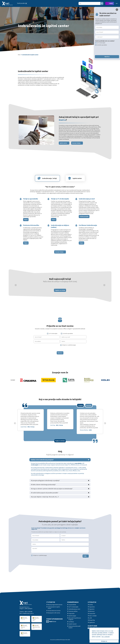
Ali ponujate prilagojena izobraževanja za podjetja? (45, 487)
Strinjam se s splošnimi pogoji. (40, 562)
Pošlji (85, 563)
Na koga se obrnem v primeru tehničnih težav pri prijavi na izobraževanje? (52, 495)
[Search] (89, 3)
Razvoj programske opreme (55, 605)
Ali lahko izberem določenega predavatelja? (43, 491)
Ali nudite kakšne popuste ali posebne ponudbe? (45, 499)
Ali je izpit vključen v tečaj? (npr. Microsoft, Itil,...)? (45, 503)
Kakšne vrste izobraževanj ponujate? (42, 466)
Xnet (19, 55)
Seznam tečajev (76, 150)
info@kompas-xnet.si (28, 613)
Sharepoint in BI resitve (54, 613)
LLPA (90, 618)
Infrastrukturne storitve (54, 611)
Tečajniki (80, 412)
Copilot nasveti (73, 624)
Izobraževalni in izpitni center (30, 55)
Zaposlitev (92, 607)
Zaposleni (92, 609)
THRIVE (111, 3)
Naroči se (60, 359)
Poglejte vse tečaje (60, 297)
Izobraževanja (73, 602)
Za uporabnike (72, 605)
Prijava (26, 226)
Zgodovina (92, 622)
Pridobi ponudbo (84, 223)
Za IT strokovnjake (73, 607)
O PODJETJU (92, 602)
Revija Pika (92, 620)
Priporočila (71, 613)
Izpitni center (63, 150)
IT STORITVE (51, 602)
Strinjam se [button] (104, 641)
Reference (92, 611)
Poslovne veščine (73, 611)
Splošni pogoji (72, 616)
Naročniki (89, 412)
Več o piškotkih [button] (106, 637)
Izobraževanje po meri (74, 609)
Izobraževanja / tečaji (49, 185)
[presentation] (45, 354)
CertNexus (71, 622)
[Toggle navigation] (22, 3)
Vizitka (91, 605)
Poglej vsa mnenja (60, 447)
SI (117, 3)
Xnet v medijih (93, 616)
